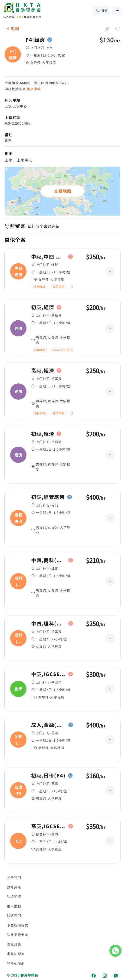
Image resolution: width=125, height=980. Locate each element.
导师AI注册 (16, 963)
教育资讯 (14, 887)
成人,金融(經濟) (49, 725)
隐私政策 (14, 944)
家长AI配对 (16, 954)
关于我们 (14, 877)
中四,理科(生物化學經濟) (49, 624)
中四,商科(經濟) (49, 560)
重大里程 (14, 906)
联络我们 (14, 916)
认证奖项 (14, 897)
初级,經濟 (43, 307)
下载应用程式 (18, 925)
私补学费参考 (18, 935)
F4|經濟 (35, 40)
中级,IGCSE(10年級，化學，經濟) (49, 674)
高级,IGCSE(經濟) (49, 826)
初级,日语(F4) (48, 776)
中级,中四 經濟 (48, 257)
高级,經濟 (43, 371)
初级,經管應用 (48, 497)
